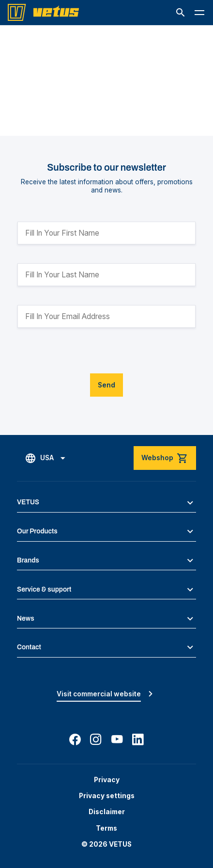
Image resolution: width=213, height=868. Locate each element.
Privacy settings (107, 796)
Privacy (107, 780)
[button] (181, 13)
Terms (106, 828)
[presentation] (91, 354)
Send (106, 385)
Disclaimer (107, 812)
